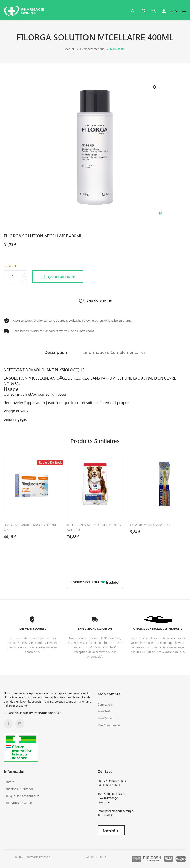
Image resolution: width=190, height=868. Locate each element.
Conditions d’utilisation (19, 789)
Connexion (105, 705)
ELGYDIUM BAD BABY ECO (150, 525)
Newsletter (111, 830)
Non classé (117, 49)
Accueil (70, 49)
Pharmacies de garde (18, 803)
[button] (155, 87)
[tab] (56, 354)
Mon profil (104, 711)
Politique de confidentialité (21, 796)
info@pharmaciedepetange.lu (117, 811)
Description (56, 353)
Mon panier (105, 718)
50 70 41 (108, 815)
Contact (9, 782)
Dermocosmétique (92, 49)
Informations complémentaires (114, 353)
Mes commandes (109, 725)
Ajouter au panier (58, 277)
